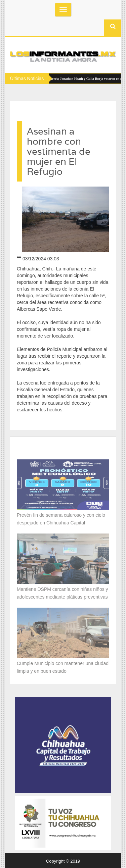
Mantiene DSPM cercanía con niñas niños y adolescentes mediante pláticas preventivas (63, 592)
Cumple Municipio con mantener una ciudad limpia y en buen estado (63, 666)
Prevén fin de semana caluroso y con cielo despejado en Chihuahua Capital (61, 518)
